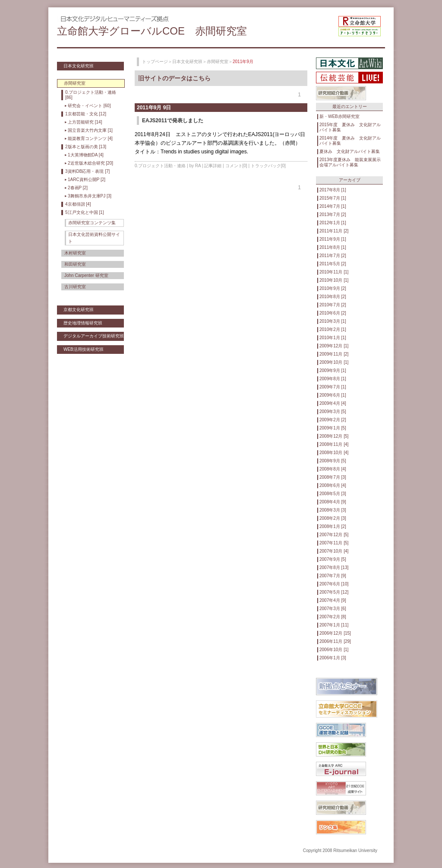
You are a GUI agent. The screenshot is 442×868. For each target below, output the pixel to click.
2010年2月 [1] (333, 329)
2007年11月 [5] (334, 543)
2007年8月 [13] (334, 568)
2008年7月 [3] (333, 477)
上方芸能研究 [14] (85, 122)
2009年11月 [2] (334, 354)
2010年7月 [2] (333, 305)
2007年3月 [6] (333, 609)
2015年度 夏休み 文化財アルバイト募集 (350, 127)
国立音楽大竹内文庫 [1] (90, 130)
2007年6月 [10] (334, 584)
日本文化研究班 (79, 66)
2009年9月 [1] (333, 370)
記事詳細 (213, 166)
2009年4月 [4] (333, 403)
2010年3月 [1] (333, 321)
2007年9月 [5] (333, 559)
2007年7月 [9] (333, 576)
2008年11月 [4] (334, 444)
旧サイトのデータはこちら (174, 78)
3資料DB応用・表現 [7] (87, 171)
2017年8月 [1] (333, 190)
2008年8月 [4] (333, 469)
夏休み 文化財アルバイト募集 (350, 151)
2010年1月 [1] (333, 338)
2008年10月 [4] (334, 453)
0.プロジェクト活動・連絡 (160, 166)
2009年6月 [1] (333, 395)
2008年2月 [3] (333, 518)
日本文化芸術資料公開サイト (94, 238)
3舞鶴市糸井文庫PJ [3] (90, 196)
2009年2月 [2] (333, 420)
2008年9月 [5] (333, 461)
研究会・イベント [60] (89, 106)
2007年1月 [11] (334, 625)
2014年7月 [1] (333, 206)
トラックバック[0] (268, 166)
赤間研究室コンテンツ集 (92, 223)
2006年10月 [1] (334, 650)
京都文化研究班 (79, 310)
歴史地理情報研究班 (83, 323)
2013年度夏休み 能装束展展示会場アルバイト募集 (350, 162)
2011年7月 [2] (333, 256)
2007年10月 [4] (334, 551)
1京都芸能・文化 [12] (86, 114)
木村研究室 (75, 253)
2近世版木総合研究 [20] (90, 163)
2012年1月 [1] (333, 223)
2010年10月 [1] (334, 280)
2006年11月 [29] (335, 641)
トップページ (155, 62)
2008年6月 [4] (333, 485)
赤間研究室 (218, 62)
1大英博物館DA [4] (86, 155)
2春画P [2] (78, 188)
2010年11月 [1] (334, 272)
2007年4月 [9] (333, 600)
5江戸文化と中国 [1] (84, 212)
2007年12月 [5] (334, 535)
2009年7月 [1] (333, 387)
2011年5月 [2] (333, 264)
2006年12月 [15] (335, 633)
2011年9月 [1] (333, 239)
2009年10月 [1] (334, 362)
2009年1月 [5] (333, 428)
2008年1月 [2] (333, 526)
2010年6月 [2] (333, 313)
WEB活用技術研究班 (84, 349)
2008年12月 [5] (334, 436)
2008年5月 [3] (333, 494)
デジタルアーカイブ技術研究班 (94, 336)
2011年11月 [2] (334, 231)
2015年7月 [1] (333, 198)
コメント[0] (236, 166)
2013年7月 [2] (333, 215)
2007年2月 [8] (333, 617)
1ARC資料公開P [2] (87, 180)
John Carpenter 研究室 (86, 275)
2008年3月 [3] (333, 510)
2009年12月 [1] (334, 346)
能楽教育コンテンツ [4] (90, 138)
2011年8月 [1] (333, 247)
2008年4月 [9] (333, 502)
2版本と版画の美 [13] (86, 147)
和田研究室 (75, 264)
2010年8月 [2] (333, 297)
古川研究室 (75, 287)
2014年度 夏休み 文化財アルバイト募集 (350, 141)
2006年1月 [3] (333, 658)
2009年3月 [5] (333, 412)
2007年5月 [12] (334, 592)
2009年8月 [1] (333, 379)
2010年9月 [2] (333, 288)
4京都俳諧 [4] (78, 204)
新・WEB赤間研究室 (339, 116)
